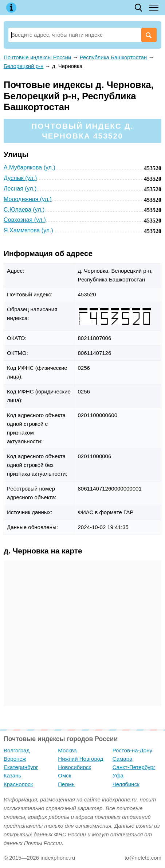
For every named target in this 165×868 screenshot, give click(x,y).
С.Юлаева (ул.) (24, 210)
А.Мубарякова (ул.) (30, 167)
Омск (64, 775)
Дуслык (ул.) (20, 178)
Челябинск (126, 784)
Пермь (66, 784)
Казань (12, 775)
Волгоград (17, 750)
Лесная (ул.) (20, 189)
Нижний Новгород (80, 759)
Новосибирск (74, 767)
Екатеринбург (21, 767)
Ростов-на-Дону (132, 750)
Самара (123, 759)
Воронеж (15, 759)
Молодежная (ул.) (28, 199)
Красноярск (18, 784)
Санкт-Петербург (134, 767)
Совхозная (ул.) (25, 220)
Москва (67, 750)
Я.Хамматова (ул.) (28, 230)
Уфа (118, 775)
